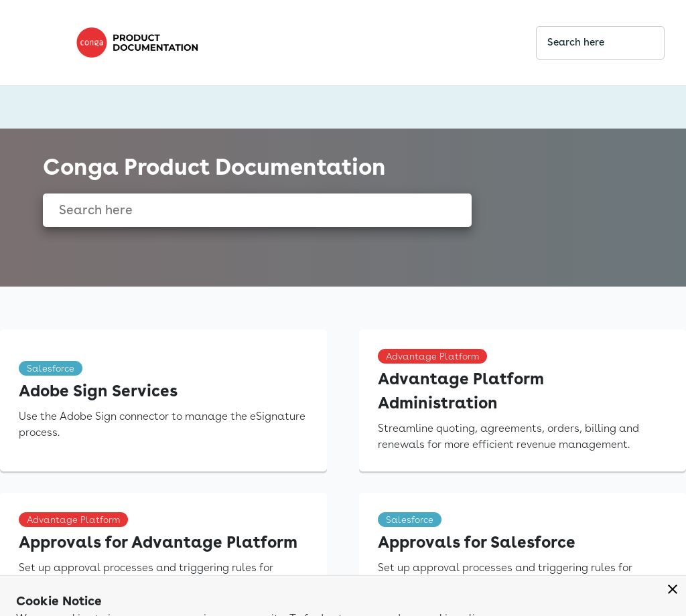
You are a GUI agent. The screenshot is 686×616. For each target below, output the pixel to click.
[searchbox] (640, 43)
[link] (295, 43)
